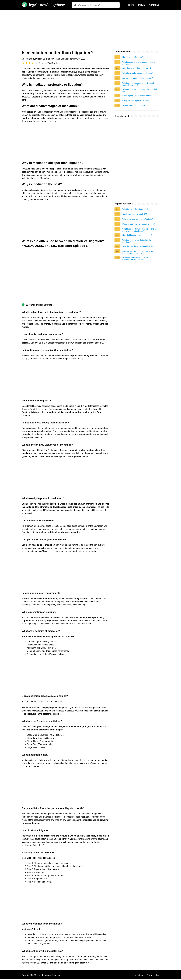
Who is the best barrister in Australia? (138, 219)
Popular (142, 5)
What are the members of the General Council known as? (138, 84)
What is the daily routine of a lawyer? (138, 73)
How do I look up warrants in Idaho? (137, 235)
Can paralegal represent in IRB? (136, 100)
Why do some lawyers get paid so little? (139, 246)
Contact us (154, 5)
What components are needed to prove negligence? (139, 63)
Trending (130, 5)
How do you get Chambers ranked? (137, 68)
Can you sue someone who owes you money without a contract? (138, 252)
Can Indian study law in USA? (135, 214)
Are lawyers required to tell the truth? (138, 78)
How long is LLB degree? (133, 57)
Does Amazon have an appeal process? (139, 224)
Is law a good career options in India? (138, 96)
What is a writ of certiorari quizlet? (136, 209)
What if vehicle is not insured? (135, 105)
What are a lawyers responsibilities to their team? (140, 90)
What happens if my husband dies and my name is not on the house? (140, 230)
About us (139, 975)
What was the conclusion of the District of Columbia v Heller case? (139, 259)
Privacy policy (153, 975)
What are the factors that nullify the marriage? (137, 241)
